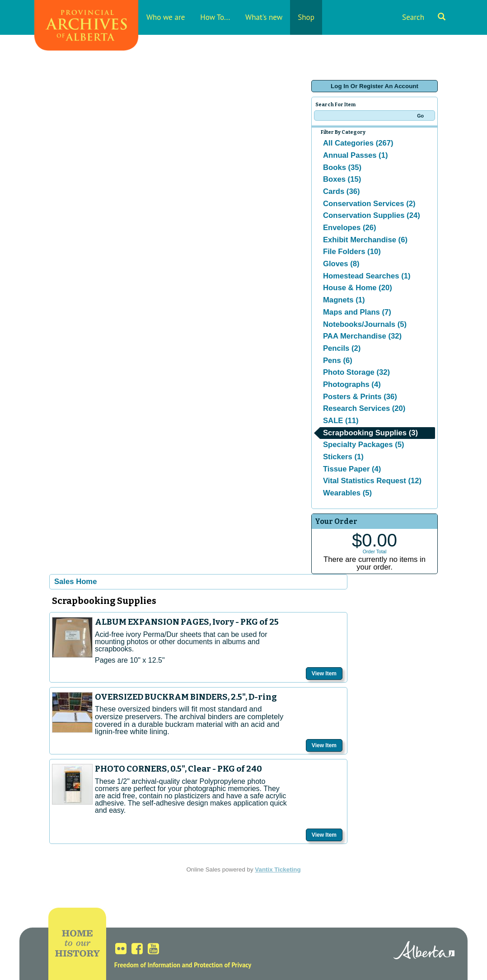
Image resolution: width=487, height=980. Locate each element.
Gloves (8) (341, 264)
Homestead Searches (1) (367, 276)
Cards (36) (341, 191)
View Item (324, 674)
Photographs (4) (352, 384)
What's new (264, 17)
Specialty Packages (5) (364, 445)
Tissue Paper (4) (352, 469)
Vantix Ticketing (278, 869)
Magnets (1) (344, 300)
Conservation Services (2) (369, 204)
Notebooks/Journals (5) (365, 324)
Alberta (424, 952)
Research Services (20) (364, 408)
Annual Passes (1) (355, 155)
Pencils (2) (342, 348)
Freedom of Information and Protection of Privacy (183, 965)
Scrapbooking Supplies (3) (370, 433)
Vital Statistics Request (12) (372, 481)
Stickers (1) (343, 457)
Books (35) (342, 167)
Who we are (166, 17)
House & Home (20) (358, 288)
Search (424, 17)
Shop (306, 17)
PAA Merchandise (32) (362, 336)
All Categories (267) (358, 143)
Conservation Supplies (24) (372, 215)
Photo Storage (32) (356, 372)
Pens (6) (338, 360)
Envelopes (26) (350, 228)
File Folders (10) (352, 252)
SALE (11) (341, 421)
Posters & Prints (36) (360, 397)
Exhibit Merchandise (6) (365, 240)
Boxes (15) (342, 179)
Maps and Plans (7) (357, 312)
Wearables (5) (347, 493)
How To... (215, 17)
